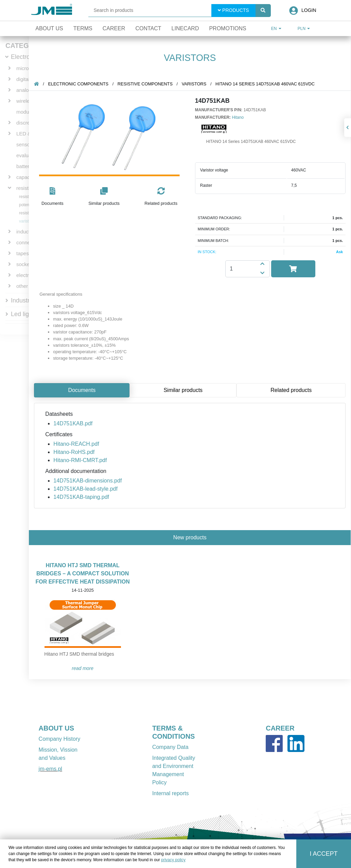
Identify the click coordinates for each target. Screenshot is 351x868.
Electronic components (78, 84)
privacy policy (173, 860)
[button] (53, 197)
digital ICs (28, 79)
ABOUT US (56, 728)
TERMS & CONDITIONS (174, 732)
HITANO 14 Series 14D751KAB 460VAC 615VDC (265, 84)
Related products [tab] (291, 390)
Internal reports (171, 793)
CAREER (280, 728)
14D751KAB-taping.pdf (82, 497)
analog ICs (29, 90)
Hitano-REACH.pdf (76, 444)
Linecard (185, 28)
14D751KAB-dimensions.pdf (88, 481)
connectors (29, 242)
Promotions (227, 28)
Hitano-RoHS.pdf (74, 452)
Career (114, 28)
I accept (324, 854)
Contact (148, 28)
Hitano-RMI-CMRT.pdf (80, 460)
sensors (25, 144)
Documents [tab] (82, 390)
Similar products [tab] (183, 390)
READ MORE (83, 668)
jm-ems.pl (50, 769)
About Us (49, 28)
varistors (27, 221)
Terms (83, 28)
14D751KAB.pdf (73, 423)
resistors (27, 197)
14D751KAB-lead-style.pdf (86, 489)
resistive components (145, 84)
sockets (25, 264)
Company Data (170, 747)
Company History (60, 739)
